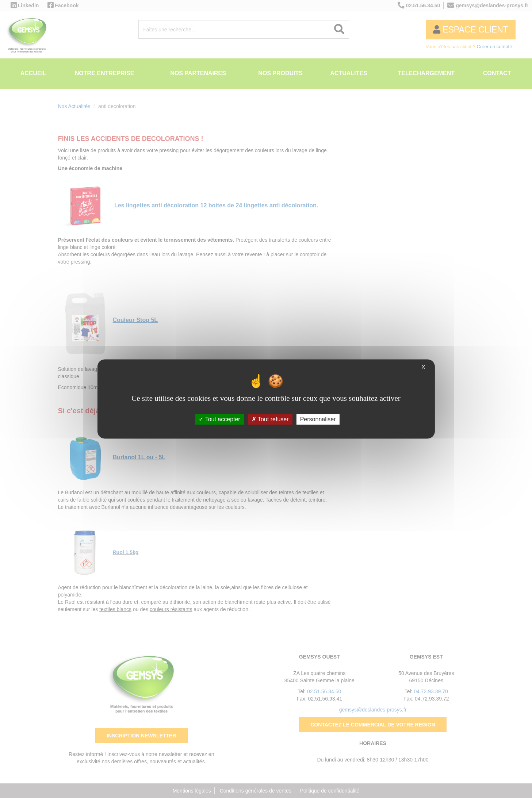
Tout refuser (270, 419)
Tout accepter (219, 419)
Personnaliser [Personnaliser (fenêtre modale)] (318, 419)
